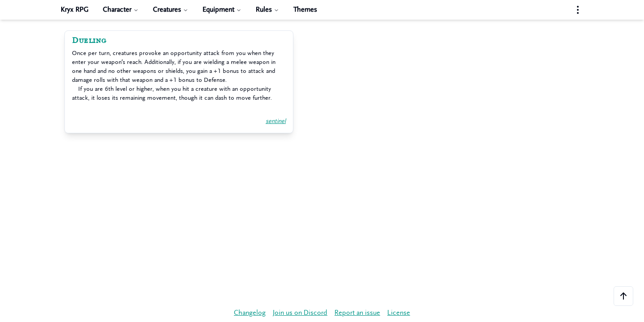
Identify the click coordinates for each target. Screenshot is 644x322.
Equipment (222, 10)
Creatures (171, 10)
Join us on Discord (300, 313)
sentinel (276, 121)
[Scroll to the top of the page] (623, 296)
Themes (305, 10)
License (399, 313)
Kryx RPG (75, 10)
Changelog (250, 313)
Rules (267, 10)
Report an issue (357, 313)
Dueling (89, 41)
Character (121, 10)
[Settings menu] (578, 10)
